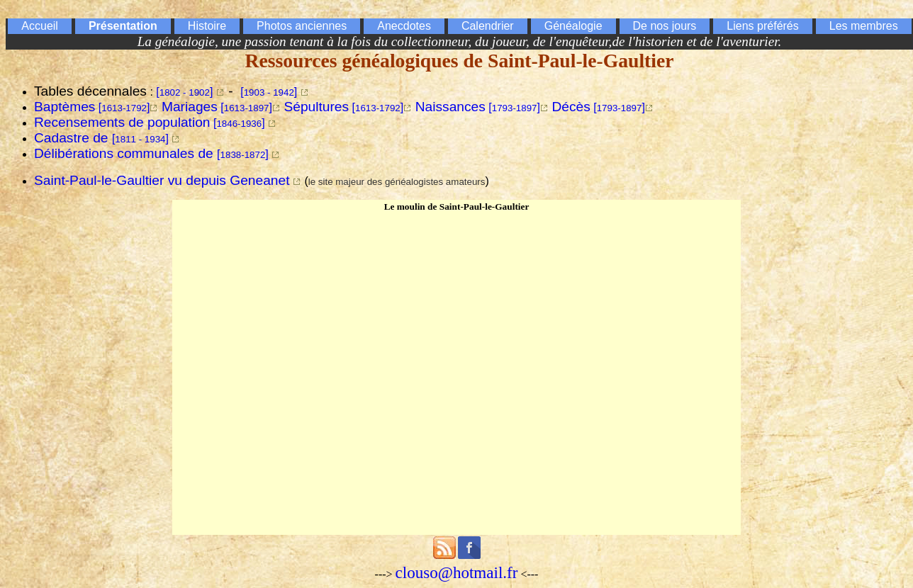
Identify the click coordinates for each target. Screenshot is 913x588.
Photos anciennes (302, 26)
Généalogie (573, 26)
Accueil (40, 26)
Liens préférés (762, 26)
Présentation (123, 26)
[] (184, 92)
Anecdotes (404, 26)
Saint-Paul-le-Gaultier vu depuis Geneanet (162, 180)
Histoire (207, 26)
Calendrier (488, 26)
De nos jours (665, 26)
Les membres (864, 26)
